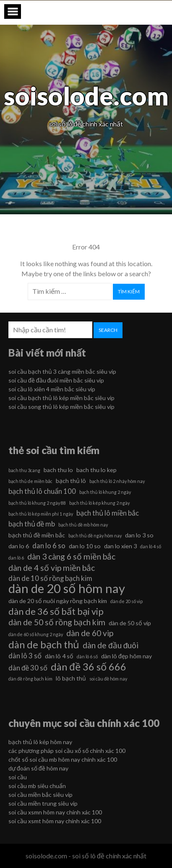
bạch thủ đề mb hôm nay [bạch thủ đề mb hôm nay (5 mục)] (83, 525)
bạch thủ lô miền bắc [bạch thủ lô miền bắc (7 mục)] (108, 513)
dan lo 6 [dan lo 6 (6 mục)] (19, 546)
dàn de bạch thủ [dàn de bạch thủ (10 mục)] (44, 645)
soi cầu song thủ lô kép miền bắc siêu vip (61, 407)
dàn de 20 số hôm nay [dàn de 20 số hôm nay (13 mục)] (67, 588)
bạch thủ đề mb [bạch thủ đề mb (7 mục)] (32, 524)
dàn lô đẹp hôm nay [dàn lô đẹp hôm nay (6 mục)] (126, 656)
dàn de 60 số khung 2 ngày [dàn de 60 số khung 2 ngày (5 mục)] (36, 634)
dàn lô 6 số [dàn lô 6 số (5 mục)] (87, 656)
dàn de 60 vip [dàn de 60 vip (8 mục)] (90, 633)
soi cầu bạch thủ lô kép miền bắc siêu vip (61, 398)
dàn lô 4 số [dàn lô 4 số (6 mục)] (59, 656)
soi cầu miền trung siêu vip (43, 803)
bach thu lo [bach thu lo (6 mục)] (58, 470)
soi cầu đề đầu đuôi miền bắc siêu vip (56, 380)
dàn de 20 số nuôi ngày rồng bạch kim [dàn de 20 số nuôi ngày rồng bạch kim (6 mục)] (58, 601)
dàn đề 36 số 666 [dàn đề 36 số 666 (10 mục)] (88, 667)
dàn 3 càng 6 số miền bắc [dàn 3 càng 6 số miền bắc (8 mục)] (71, 556)
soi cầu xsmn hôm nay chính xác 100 (55, 812)
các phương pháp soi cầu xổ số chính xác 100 (67, 751)
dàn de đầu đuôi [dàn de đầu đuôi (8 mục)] (111, 645)
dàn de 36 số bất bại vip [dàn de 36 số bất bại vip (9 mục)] (56, 611)
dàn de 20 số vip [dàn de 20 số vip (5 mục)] (126, 601)
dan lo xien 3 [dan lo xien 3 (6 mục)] (120, 546)
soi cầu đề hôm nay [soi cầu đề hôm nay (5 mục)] (108, 679)
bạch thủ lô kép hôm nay (40, 742)
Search (108, 330)
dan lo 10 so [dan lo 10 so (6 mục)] (85, 546)
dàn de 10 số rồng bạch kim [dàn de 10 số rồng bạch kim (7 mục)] (50, 578)
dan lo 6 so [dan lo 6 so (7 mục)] (49, 546)
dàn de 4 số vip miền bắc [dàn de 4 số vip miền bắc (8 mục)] (52, 568)
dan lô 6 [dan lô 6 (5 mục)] (16, 558)
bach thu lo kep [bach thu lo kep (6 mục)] (96, 470)
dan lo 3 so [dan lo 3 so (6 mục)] (139, 535)
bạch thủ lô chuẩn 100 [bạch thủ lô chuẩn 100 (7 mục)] (42, 491)
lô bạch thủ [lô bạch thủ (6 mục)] (71, 678)
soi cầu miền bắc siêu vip (40, 795)
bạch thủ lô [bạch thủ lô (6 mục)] (71, 481)
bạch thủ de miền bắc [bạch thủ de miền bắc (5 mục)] (30, 481)
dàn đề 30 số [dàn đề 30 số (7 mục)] (28, 668)
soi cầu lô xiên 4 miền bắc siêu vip (52, 389)
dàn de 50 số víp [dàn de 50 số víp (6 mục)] (130, 623)
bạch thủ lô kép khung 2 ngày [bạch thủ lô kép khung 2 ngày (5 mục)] (99, 503)
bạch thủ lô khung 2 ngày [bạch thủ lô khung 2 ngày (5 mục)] (105, 492)
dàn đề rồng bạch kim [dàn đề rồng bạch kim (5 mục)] (30, 679)
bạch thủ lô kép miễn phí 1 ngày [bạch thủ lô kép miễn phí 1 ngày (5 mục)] (41, 514)
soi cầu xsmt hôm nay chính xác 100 (55, 821)
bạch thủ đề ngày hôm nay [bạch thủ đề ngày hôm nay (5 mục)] (95, 535)
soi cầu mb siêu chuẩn (37, 786)
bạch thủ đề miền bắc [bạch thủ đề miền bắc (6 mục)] (37, 535)
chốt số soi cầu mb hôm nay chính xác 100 (63, 759)
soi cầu (18, 777)
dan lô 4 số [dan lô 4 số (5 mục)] (151, 546)
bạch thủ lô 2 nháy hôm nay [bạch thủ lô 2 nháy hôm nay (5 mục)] (117, 481)
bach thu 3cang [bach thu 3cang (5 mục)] (24, 470)
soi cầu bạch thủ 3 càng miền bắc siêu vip (62, 371)
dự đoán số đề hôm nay (38, 768)
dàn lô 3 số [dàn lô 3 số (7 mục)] (25, 656)
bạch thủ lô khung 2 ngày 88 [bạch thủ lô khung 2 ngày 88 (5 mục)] (37, 503)
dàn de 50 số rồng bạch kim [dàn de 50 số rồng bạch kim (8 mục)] (57, 622)
